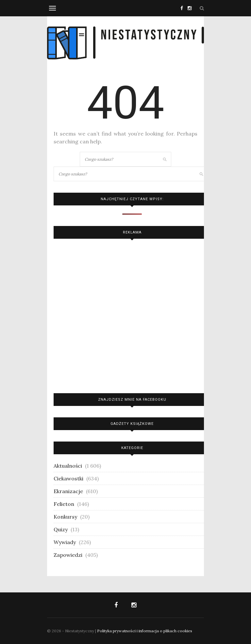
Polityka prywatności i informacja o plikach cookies (145, 631)
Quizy (61, 529)
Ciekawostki (68, 478)
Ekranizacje (68, 491)
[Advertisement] (132, 314)
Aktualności (68, 466)
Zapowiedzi (68, 555)
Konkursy (65, 517)
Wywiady (65, 542)
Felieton (64, 504)
